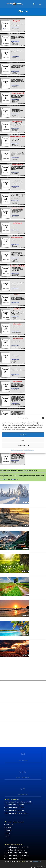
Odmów (23, 440)
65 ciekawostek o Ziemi (15, 808)
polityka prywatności (38, 867)
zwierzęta (9, 824)
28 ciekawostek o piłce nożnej (17, 856)
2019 (13, 479)
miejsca (9, 830)
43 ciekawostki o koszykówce (17, 813)
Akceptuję (23, 435)
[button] (43, 418)
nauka (8, 833)
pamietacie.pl (32, 470)
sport (8, 836)
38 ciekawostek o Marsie (15, 850)
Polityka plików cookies (17, 450)
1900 (5, 479)
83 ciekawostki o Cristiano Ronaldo (19, 802)
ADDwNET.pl (37, 861)
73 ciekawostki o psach (15, 805)
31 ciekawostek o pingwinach (17, 847)
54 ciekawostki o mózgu (15, 810)
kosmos (9, 827)
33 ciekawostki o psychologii (17, 853)
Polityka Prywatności (29, 450)
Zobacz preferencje (23, 445)
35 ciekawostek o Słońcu (15, 859)
